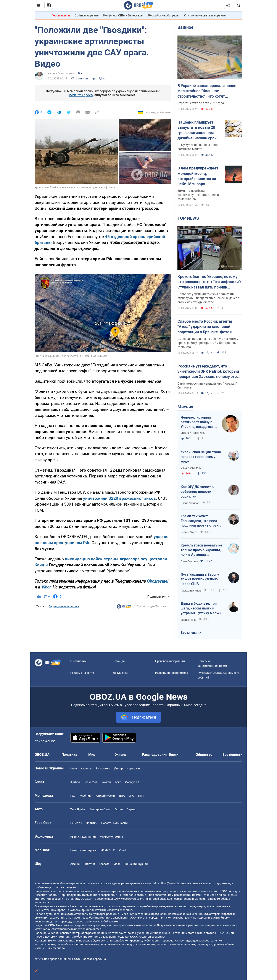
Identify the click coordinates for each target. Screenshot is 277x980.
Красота (104, 864)
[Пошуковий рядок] (238, 5)
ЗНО (131, 796)
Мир (92, 755)
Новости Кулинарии (114, 823)
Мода (117, 864)
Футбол (75, 782)
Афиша (75, 864)
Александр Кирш (191, 591)
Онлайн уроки (106, 796)
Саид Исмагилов (191, 468)
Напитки (92, 823)
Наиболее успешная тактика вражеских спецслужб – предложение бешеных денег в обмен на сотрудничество (208, 298)
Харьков (86, 768)
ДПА (122, 796)
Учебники (86, 796)
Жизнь (121, 755)
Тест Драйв (78, 809)
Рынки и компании (83, 837)
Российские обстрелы (164, 15)
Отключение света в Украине (205, 15)
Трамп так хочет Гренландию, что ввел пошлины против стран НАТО (200, 521)
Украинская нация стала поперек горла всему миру (201, 457)
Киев (74, 768)
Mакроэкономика (111, 837)
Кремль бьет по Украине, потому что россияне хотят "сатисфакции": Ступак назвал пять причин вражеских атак (209, 282)
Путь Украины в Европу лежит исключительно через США (200, 579)
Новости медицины (83, 850)
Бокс (118, 782)
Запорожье (103, 768)
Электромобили (100, 809)
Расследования (155, 755)
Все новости (232, 755)
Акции (119, 809)
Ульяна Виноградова (61, 73)
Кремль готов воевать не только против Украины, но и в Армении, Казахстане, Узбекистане (201, 550)
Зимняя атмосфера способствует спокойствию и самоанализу (198, 195)
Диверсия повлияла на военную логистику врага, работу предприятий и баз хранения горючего (208, 343)
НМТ (141, 796)
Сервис (132, 809)
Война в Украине (87, 15)
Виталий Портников (193, 433)
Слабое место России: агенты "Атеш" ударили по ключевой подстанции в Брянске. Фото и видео (205, 327)
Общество (204, 755)
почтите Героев (81, 95)
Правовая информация (170, 661)
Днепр (118, 768)
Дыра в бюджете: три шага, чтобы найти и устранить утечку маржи (201, 608)
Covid (123, 850)
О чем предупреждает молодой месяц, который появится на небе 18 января (198, 176)
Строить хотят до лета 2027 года (201, 103)
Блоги (174, 755)
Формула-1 (132, 782)
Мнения (185, 407)
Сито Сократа (189, 561)
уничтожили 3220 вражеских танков (119, 498)
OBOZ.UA (225, 891)
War (80, 73)
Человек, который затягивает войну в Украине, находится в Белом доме (198, 422)
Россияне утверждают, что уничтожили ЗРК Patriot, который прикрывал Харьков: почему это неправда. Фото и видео (208, 372)
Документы (120, 673)
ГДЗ (73, 796)
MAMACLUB (108, 850)
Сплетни (89, 864)
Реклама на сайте (82, 673)
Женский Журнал (136, 864)
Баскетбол (91, 782)
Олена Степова (190, 503)
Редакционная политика (64, 606)
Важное (185, 27)
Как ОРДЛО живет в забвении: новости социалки (197, 492)
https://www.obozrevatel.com (178, 883)
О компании (78, 661)
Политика (69, 755)
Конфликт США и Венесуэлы (123, 15)
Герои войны (61, 15)
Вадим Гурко (188, 620)
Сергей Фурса (189, 532)
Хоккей (106, 782)
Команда (119, 661)
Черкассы (133, 768)
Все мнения (190, 633)
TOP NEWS (188, 218)
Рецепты (76, 823)
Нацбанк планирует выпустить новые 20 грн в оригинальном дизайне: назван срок (197, 130)
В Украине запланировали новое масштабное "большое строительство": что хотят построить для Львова (207, 91)
